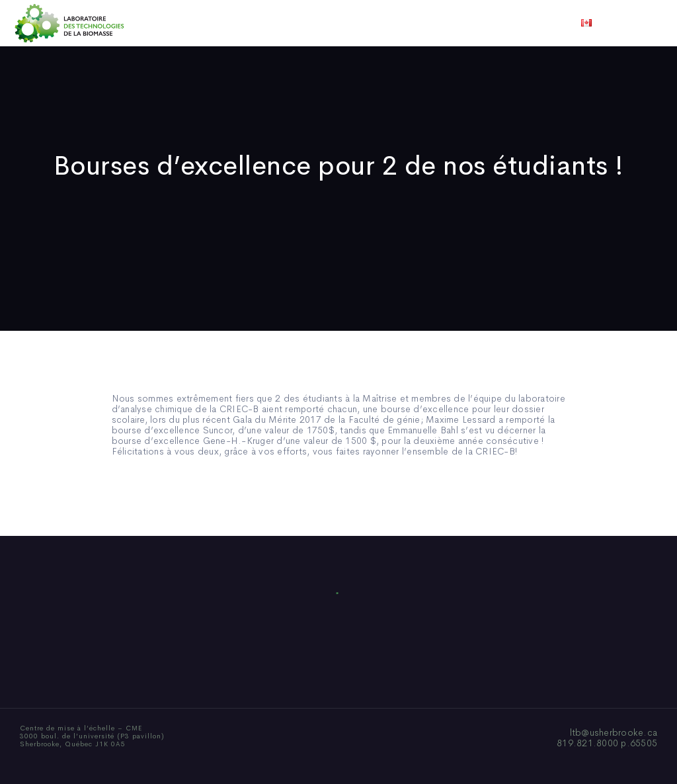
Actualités (388, 23)
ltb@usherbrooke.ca (614, 732)
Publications (320, 23)
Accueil (162, 23)
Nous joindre (503, 23)
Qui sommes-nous (235, 23)
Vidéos (442, 23)
